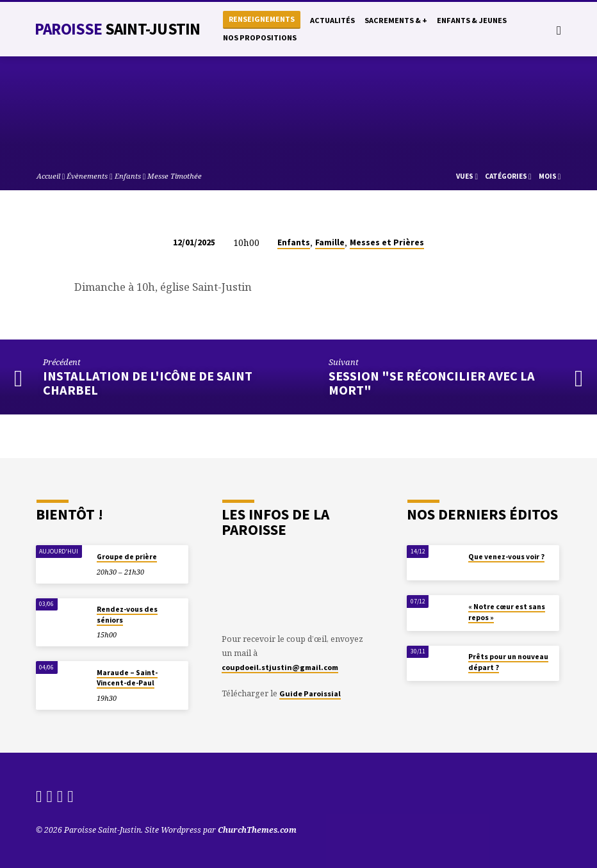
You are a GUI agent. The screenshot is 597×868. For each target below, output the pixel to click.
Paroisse (117, 29)
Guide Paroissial (310, 693)
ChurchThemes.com (257, 830)
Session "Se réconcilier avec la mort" (432, 383)
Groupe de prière (127, 557)
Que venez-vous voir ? (506, 557)
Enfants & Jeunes (472, 20)
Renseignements (262, 19)
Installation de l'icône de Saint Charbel (148, 383)
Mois (550, 176)
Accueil (48, 176)
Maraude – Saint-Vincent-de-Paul (127, 678)
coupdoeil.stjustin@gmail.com (280, 667)
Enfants (128, 176)
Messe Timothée (175, 176)
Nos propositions (260, 37)
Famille (330, 242)
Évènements (87, 176)
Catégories (508, 176)
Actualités (332, 20)
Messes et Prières (387, 242)
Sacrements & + (396, 20)
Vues (467, 176)
